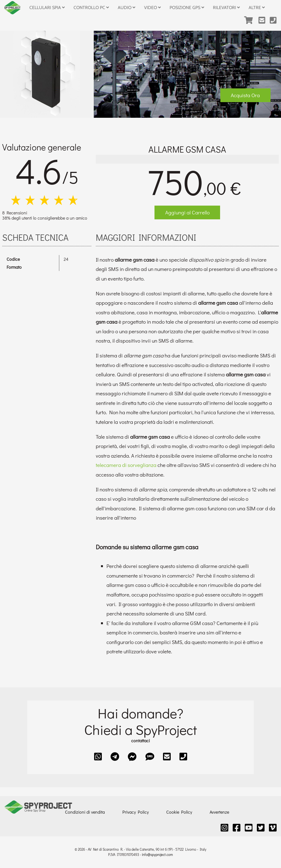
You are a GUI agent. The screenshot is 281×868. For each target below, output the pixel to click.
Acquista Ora (245, 95)
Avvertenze (219, 812)
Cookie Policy (179, 812)
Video (152, 8)
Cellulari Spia (47, 8)
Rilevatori (226, 8)
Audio (127, 8)
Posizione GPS (187, 8)
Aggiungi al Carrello (187, 212)
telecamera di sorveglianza (126, 465)
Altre (257, 8)
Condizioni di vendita (85, 812)
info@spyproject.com (157, 855)
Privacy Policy (136, 812)
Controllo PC (91, 8)
